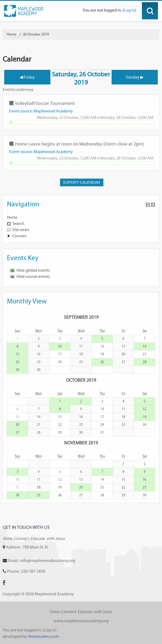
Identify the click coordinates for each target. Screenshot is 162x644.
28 (145, 362)
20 (123, 354)
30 (39, 370)
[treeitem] (81, 217)
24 (102, 425)
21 (145, 354)
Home (12, 217)
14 (145, 346)
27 (123, 362)
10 (60, 346)
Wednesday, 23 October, (58, 117)
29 (17, 370)
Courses (19, 236)
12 (102, 346)
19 (102, 354)
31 (102, 432)
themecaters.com (43, 636)
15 (17, 354)
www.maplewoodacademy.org (81, 621)
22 (17, 362)
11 (81, 346)
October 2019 (81, 380)
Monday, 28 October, (118, 117)
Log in (130, 10)
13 (123, 346)
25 (123, 425)
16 (81, 417)
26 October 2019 (36, 34)
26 (102, 362)
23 (81, 425)
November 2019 (81, 443)
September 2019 (81, 317)
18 (81, 354)
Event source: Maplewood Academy (41, 111)
